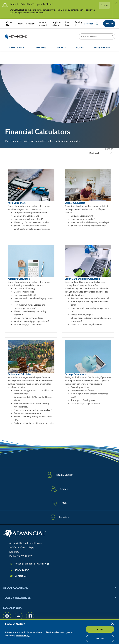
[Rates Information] (19, 24)
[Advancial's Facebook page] (30, 616)
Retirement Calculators (20, 374)
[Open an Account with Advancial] (43, 24)
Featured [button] (94, 153)
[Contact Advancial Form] (9, 24)
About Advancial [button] (15, 588)
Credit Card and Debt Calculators (83, 279)
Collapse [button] (104, 5)
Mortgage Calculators (19, 279)
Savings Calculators (75, 374)
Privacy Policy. (23, 636)
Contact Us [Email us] (21, 576)
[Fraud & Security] (59, 475)
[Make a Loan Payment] (67, 24)
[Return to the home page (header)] (15, 37)
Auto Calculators (17, 203)
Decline (100, 638)
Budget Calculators (75, 203)
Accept (100, 629)
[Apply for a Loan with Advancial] (56, 24)
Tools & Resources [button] (17, 598)
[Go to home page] (25, 534)
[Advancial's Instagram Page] (7, 616)
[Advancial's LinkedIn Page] (19, 616)
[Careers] (59, 489)
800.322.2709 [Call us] (22, 570)
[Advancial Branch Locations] (30, 24)
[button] (112, 623)
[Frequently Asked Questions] (59, 503)
